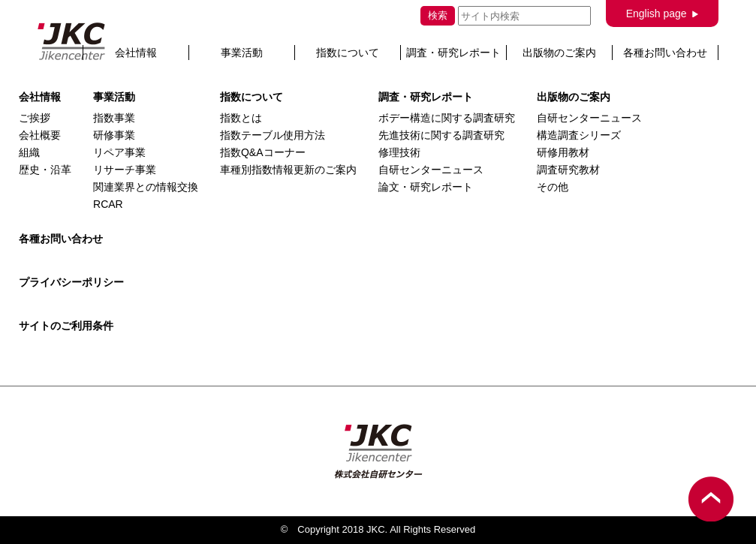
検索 (438, 15)
